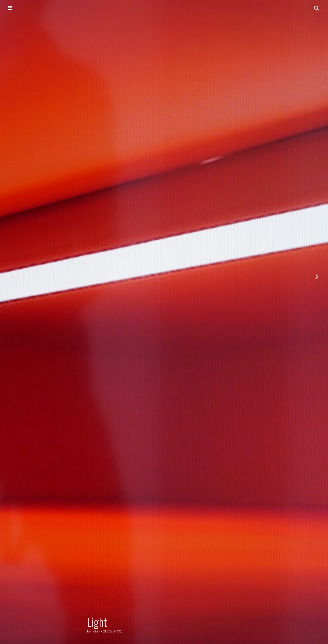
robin (96, 631)
